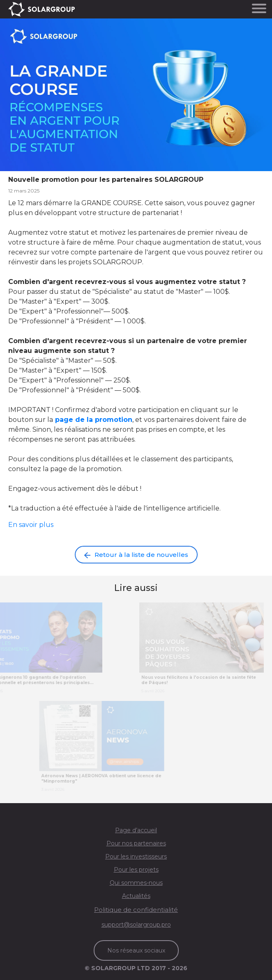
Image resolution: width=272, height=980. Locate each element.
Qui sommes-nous (136, 883)
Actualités (136, 896)
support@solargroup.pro (136, 925)
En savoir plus (31, 525)
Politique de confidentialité (136, 910)
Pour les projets (136, 870)
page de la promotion (94, 420)
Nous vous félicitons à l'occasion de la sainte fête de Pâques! (199, 680)
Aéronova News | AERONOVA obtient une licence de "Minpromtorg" (108, 779)
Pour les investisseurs (136, 856)
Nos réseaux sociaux (136, 950)
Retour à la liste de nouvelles (136, 555)
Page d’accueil (136, 830)
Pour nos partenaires (136, 843)
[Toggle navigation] (259, 8)
